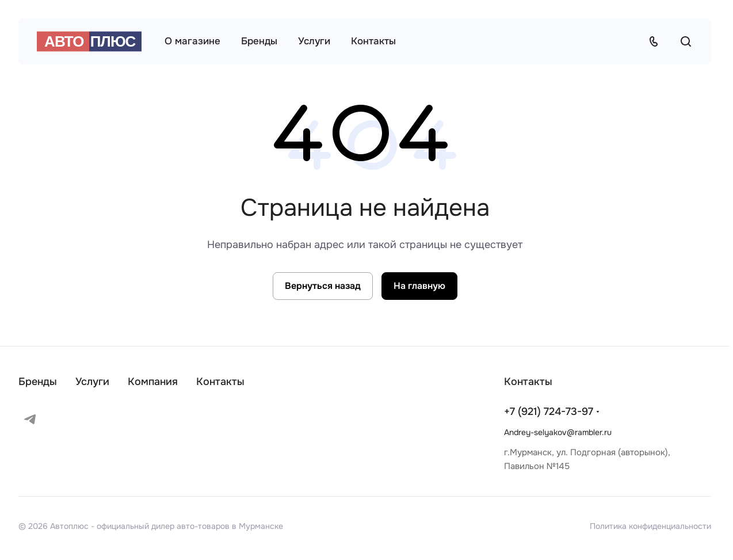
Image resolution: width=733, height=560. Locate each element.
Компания (153, 382)
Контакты (220, 382)
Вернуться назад (323, 286)
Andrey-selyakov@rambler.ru (558, 432)
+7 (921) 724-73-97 (549, 412)
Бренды (38, 382)
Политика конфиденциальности (650, 526)
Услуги (92, 382)
